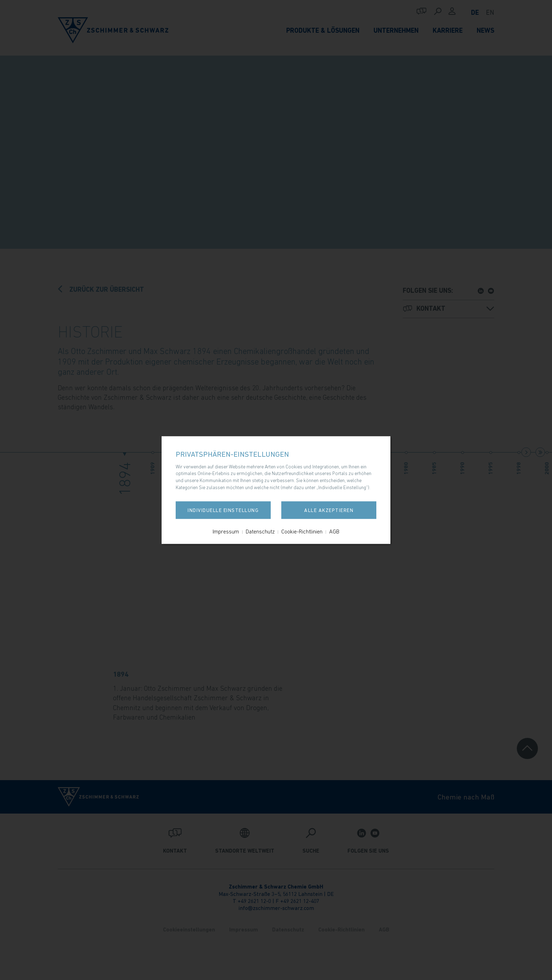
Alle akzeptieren (329, 510)
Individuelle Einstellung (223, 510)
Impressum (226, 531)
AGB (334, 531)
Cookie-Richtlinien (302, 531)
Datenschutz (260, 531)
